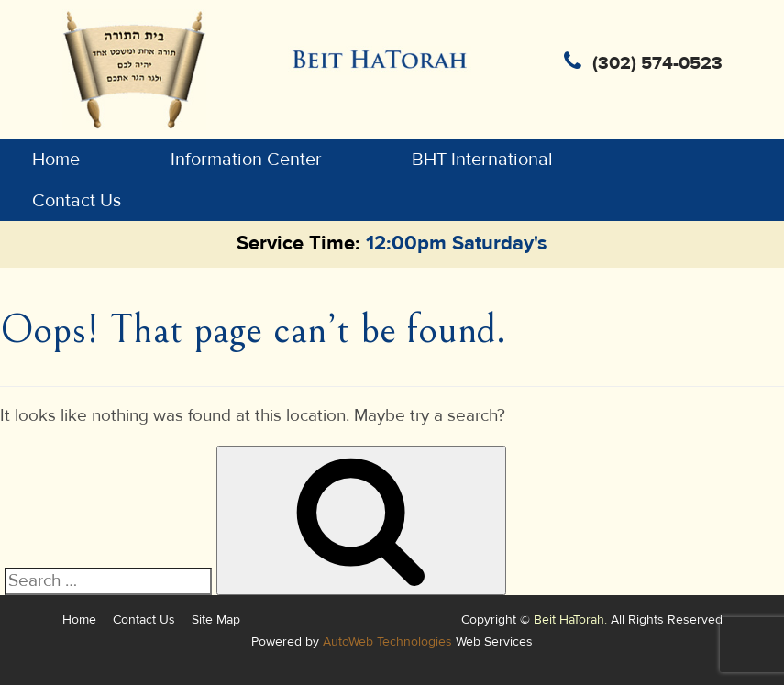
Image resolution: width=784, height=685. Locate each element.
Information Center (246, 160)
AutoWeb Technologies (387, 641)
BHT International (482, 160)
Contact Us (77, 201)
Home (56, 160)
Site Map (216, 619)
